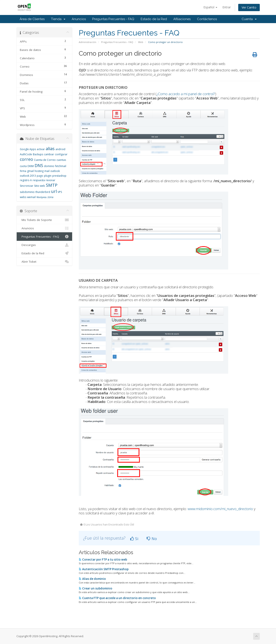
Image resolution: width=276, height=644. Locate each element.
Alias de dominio (92, 579)
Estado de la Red (154, 19)
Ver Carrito (249, 7)
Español (210, 7)
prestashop (59, 176)
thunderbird (43, 192)
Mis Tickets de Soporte (45, 220)
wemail (31, 197)
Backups (38, 154)
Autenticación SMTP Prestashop (104, 569)
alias (50, 149)
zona (50, 197)
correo (26, 159)
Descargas (45, 245)
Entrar (227, 7)
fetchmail (61, 166)
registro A (26, 180)
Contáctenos (207, 19)
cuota (23, 166)
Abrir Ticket (45, 262)
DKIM (31, 166)
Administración (88, 42)
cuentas (61, 160)
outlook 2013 (28, 176)
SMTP (52, 185)
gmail (30, 171)
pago (40, 176)
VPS (60, 192)
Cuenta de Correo (45, 160)
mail (47, 171)
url (54, 191)
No (152, 539)
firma (23, 171)
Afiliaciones (182, 19)
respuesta (39, 180)
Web (141, 42)
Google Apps (28, 149)
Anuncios (79, 19)
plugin (48, 176)
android (60, 149)
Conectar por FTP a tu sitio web (103, 560)
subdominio (27, 192)
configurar (61, 154)
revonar (50, 180)
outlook (55, 171)
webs (23, 197)
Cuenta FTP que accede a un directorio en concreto (117, 598)
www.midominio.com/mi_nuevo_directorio (220, 509)
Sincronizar (27, 186)
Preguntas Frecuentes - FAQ (113, 19)
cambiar (49, 154)
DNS (39, 165)
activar (41, 149)
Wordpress (42, 197)
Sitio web (40, 186)
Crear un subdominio (96, 588)
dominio (49, 166)
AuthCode (26, 154)
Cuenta (249, 19)
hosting (39, 171)
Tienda (58, 19)
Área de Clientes (32, 19)
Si (134, 539)
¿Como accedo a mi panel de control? (186, 94)
